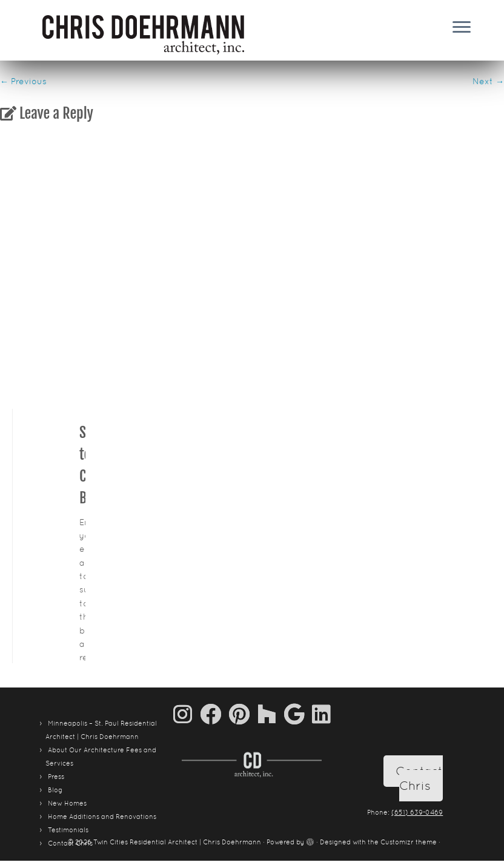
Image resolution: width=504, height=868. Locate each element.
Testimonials (68, 830)
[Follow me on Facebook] (214, 714)
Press (56, 777)
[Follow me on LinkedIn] (321, 714)
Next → (488, 81)
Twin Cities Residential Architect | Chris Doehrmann (177, 842)
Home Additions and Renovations (102, 817)
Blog (55, 790)
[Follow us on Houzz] (271, 714)
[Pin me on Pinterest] (243, 714)
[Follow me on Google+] (298, 714)
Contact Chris (419, 778)
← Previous (23, 81)
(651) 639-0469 (417, 812)
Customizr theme (409, 842)
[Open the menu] (462, 28)
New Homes (67, 803)
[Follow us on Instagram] (187, 714)
